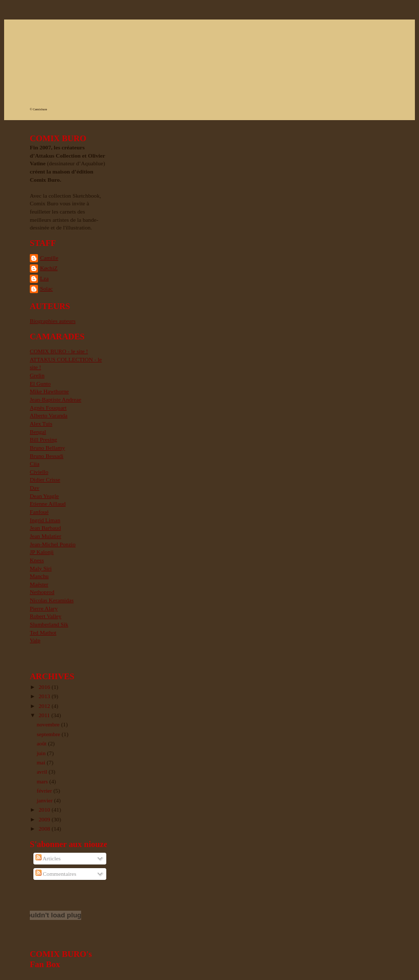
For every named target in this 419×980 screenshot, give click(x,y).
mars (43, 781)
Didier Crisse (45, 479)
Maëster (39, 584)
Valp (35, 640)
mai (42, 762)
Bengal (38, 432)
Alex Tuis (41, 424)
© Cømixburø (38, 109)
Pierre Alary (44, 608)
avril (42, 772)
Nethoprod (42, 592)
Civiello (39, 472)
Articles (48, 858)
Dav (35, 488)
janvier (45, 800)
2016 (45, 687)
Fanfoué (39, 512)
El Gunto (40, 383)
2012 (45, 706)
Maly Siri (41, 568)
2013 (45, 696)
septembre (49, 734)
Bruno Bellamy (47, 448)
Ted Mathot (43, 632)
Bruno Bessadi (46, 456)
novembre (49, 724)
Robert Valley (46, 616)
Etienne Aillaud (48, 504)
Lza (44, 278)
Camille (49, 258)
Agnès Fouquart (48, 408)
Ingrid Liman (45, 520)
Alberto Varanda (49, 415)
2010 (45, 810)
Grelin (37, 375)
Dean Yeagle (44, 496)
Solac (46, 289)
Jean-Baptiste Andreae (55, 399)
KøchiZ (49, 268)
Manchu (39, 576)
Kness (37, 560)
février (45, 791)
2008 (45, 829)
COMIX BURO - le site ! (59, 351)
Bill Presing (43, 439)
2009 (45, 819)
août (42, 743)
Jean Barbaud (45, 528)
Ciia (35, 464)
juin (42, 753)
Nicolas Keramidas (52, 600)
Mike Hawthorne (49, 391)
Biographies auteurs (53, 321)
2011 (45, 715)
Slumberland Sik (49, 624)
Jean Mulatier (45, 536)
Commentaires (56, 874)
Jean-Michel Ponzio (53, 544)
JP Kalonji (42, 552)
